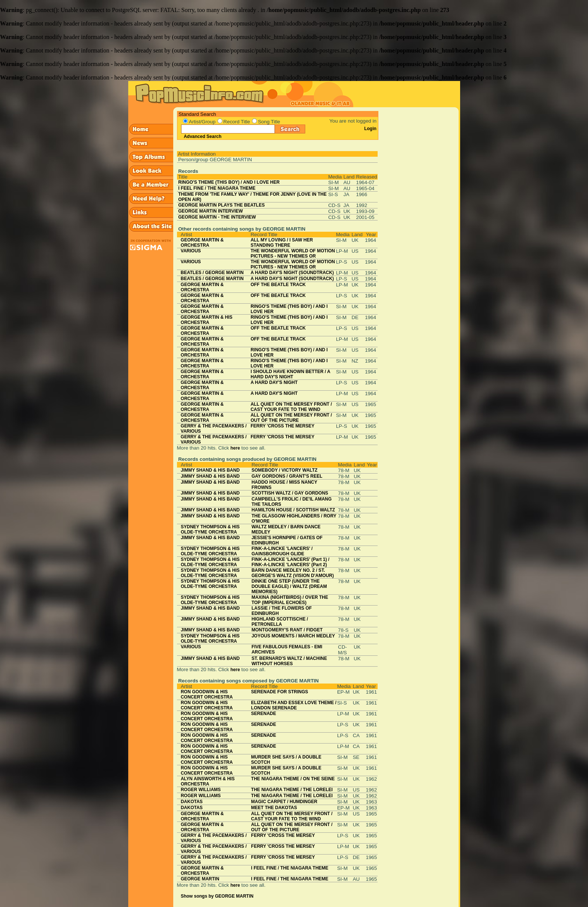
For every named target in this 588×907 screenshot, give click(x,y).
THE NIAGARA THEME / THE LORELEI (292, 790)
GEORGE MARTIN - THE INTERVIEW (217, 217)
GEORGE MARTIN (200, 879)
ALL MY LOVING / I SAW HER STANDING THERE (282, 243)
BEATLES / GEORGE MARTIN (212, 273)
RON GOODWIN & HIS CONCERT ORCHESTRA (207, 694)
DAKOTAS (192, 802)
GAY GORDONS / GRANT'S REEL (287, 476)
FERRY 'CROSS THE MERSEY (282, 426)
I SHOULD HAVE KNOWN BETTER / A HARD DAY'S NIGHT (290, 374)
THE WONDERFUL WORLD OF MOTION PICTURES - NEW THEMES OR (293, 253)
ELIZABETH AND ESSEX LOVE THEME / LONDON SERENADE (294, 705)
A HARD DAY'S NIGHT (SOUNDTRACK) (292, 273)
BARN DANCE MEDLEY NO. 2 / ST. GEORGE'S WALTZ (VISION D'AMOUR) (293, 573)
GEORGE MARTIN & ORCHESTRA (202, 243)
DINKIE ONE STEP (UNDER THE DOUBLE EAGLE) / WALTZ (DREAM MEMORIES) (289, 586)
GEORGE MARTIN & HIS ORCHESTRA (207, 320)
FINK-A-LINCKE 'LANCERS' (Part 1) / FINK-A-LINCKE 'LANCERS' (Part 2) (291, 562)
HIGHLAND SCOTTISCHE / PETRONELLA (280, 622)
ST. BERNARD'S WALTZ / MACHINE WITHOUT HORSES (289, 661)
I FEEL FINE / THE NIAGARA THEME (217, 188)
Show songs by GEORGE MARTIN (217, 896)
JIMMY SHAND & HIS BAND (210, 470)
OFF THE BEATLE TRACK (278, 285)
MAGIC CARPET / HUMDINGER (284, 802)
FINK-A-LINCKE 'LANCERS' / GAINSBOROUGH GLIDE (282, 551)
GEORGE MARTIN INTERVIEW (210, 211)
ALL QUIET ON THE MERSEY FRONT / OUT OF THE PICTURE (291, 418)
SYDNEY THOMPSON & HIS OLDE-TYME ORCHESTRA (210, 529)
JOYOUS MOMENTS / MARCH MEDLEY (293, 636)
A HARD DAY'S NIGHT (274, 382)
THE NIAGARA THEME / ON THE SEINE (293, 779)
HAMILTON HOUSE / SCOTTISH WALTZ (293, 510)
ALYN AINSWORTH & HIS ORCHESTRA (208, 781)
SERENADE (264, 714)
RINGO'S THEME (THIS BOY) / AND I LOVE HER (229, 182)
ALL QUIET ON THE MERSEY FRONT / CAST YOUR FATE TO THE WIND (291, 407)
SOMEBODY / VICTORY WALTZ (285, 470)
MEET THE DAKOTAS (274, 808)
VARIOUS (191, 251)
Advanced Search (203, 136)
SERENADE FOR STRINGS (280, 692)
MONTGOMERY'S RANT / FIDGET (287, 630)
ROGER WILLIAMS (201, 790)
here (235, 448)
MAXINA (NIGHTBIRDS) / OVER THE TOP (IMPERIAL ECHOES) (290, 600)
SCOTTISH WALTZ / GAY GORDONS (290, 493)
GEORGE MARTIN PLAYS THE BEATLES (221, 205)
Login (370, 129)
